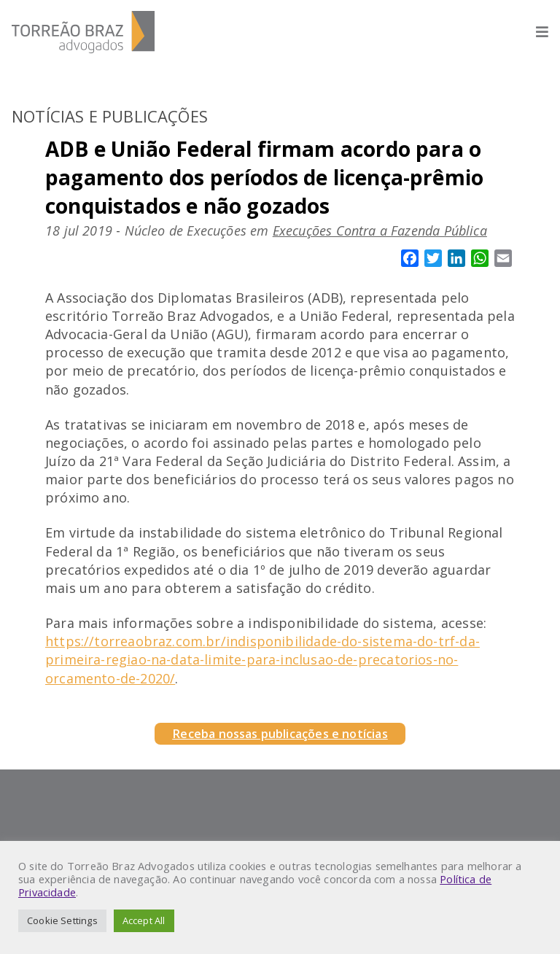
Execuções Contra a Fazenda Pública (380, 230)
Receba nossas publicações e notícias (280, 734)
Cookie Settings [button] (62, 920)
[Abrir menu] (535, 32)
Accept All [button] (144, 920)
